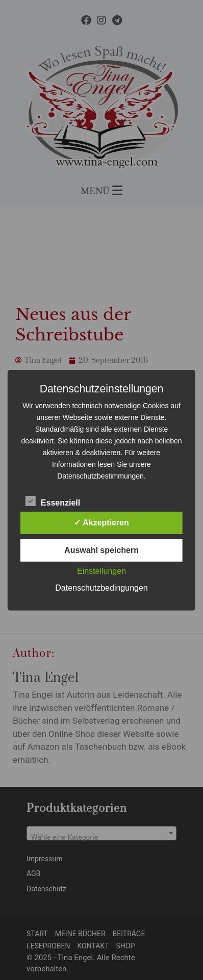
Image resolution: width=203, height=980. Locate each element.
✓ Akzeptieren (102, 523)
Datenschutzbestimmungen (100, 476)
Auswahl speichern (102, 550)
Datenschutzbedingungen (101, 588)
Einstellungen (102, 571)
